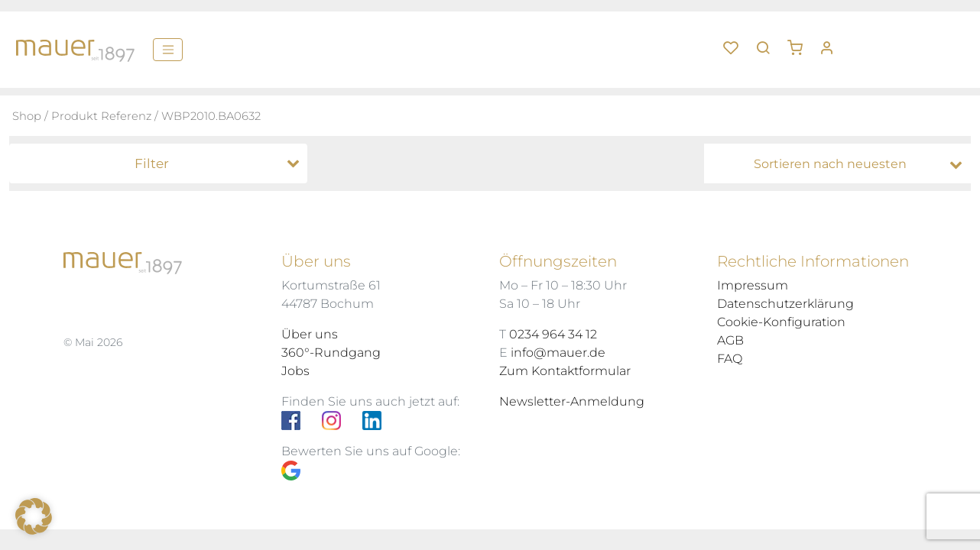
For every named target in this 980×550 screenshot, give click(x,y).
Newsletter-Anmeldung (572, 401)
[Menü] (168, 50)
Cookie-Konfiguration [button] (781, 322)
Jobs (295, 371)
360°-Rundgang (331, 353)
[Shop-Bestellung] (841, 164)
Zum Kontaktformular (565, 371)
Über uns (310, 334)
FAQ (730, 359)
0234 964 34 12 (553, 334)
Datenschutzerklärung (785, 304)
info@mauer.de (558, 353)
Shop (27, 116)
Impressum (753, 285)
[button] (800, 42)
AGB (730, 340)
